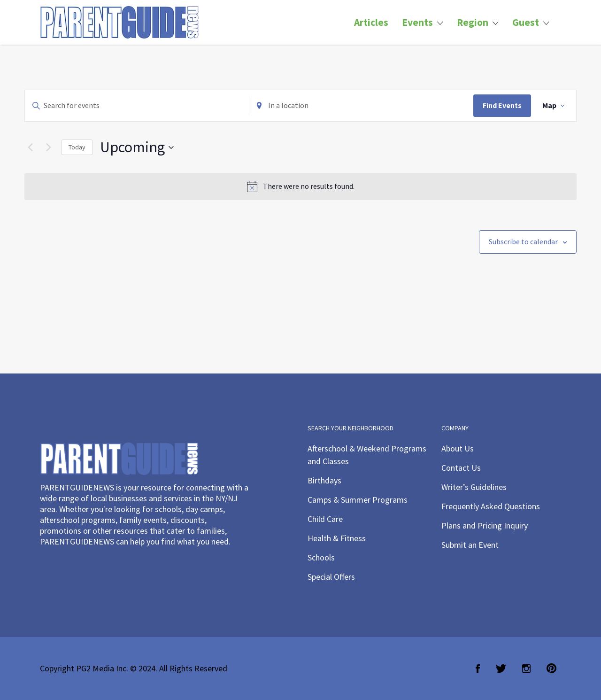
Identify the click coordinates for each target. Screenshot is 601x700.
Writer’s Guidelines (474, 487)
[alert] (300, 187)
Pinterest (551, 669)
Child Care (325, 519)
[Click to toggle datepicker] (137, 147)
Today (77, 147)
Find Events (502, 105)
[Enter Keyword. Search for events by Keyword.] (137, 106)
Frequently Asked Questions (491, 506)
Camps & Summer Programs (358, 500)
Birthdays (324, 480)
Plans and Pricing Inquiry (485, 525)
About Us (458, 448)
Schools (321, 557)
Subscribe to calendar (523, 241)
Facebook (478, 669)
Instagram (526, 669)
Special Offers (331, 577)
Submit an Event (470, 545)
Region (473, 22)
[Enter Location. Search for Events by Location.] (361, 106)
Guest (526, 22)
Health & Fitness (337, 538)
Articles (371, 22)
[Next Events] (48, 148)
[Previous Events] (30, 148)
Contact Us (461, 468)
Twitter (501, 669)
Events (417, 22)
